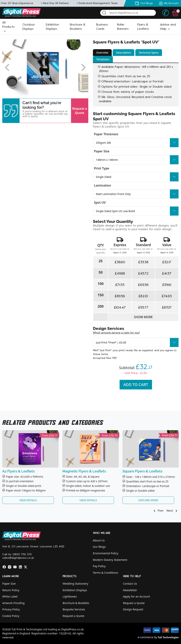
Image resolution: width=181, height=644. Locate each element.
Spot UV (100, 202)
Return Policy (11, 590)
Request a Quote (80, 111)
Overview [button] (102, 53)
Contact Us (130, 584)
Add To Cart (136, 385)
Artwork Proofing (13, 603)
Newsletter (130, 590)
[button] (8, 27)
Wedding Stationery (75, 584)
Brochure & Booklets (76, 603)
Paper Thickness (106, 134)
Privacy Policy (11, 609)
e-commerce (145, 637)
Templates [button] (103, 59)
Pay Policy (99, 566)
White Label (10, 596)
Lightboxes (70, 596)
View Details (28, 500)
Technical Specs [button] (149, 53)
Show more (143, 317)
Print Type (102, 168)
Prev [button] (158, 511)
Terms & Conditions (106, 573)
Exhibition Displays (75, 590)
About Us (99, 540)
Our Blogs (99, 547)
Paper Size (102, 151)
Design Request (133, 609)
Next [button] (173, 511)
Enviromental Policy (106, 553)
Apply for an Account (136, 596)
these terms (100, 354)
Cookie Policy (11, 616)
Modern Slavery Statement (110, 560)
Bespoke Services (74, 609)
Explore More (148, 500)
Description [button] (124, 53)
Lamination (103, 185)
